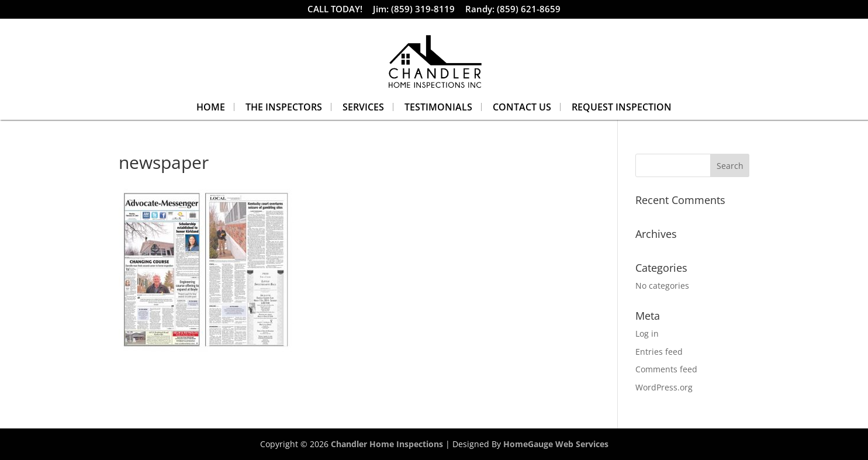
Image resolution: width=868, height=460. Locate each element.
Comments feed (666, 369)
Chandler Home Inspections (387, 444)
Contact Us (522, 107)
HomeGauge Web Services (556, 444)
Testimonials (438, 107)
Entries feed (659, 352)
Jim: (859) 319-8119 (414, 10)
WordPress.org (664, 387)
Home (211, 107)
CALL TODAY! (335, 10)
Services (363, 107)
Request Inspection (622, 107)
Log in (647, 333)
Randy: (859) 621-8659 (513, 10)
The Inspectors (284, 107)
